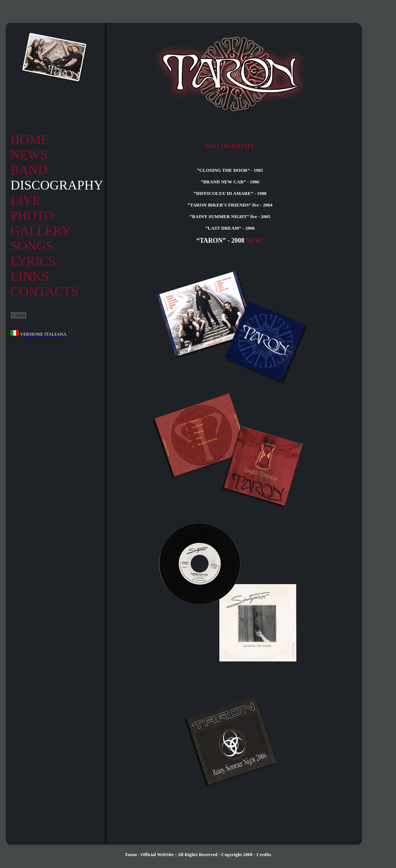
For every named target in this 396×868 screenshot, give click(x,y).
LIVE (25, 200)
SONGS (32, 246)
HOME (30, 140)
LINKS (30, 276)
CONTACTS (44, 292)
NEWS (29, 155)
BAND (29, 170)
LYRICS (33, 261)
